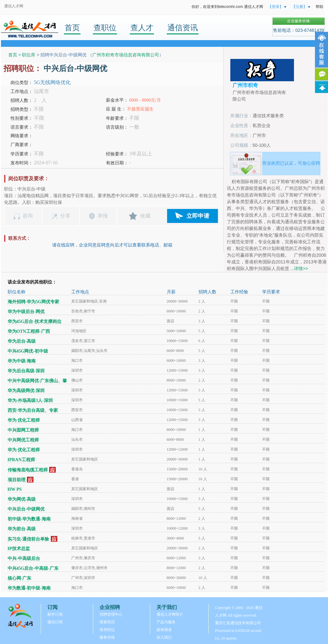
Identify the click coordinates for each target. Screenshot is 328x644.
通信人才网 (14, 6)
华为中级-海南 (22, 361)
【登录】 (276, 7)
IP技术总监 (19, 549)
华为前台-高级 (22, 529)
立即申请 (198, 216)
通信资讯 (183, 28)
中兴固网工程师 (23, 430)
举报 (103, 216)
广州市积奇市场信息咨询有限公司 (126, 55)
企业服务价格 (298, 21)
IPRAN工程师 (21, 460)
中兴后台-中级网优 (26, 509)
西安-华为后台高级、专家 (33, 410)
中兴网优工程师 (23, 440)
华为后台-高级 (22, 341)
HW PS (15, 489)
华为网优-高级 (22, 499)
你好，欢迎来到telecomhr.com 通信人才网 (227, 7)
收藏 (145, 216)
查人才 (142, 28)
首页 (72, 28)
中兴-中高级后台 (24, 558)
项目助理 (17, 480)
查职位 (105, 28)
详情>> (301, 268)
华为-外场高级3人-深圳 (30, 401)
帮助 (319, 7)
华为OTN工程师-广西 (29, 331)
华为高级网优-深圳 (26, 391)
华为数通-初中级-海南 (29, 588)
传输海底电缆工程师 (28, 470)
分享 (65, 216)
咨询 (28, 216)
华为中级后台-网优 (26, 312)
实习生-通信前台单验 (28, 539)
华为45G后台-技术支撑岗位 (35, 322)
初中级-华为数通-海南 (29, 519)
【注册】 (299, 7)
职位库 (29, 55)
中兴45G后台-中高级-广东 (33, 568)
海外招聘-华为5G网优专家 (34, 302)
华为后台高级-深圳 (26, 371)
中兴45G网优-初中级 (28, 351)
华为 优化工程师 (24, 420)
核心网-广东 (20, 578)
